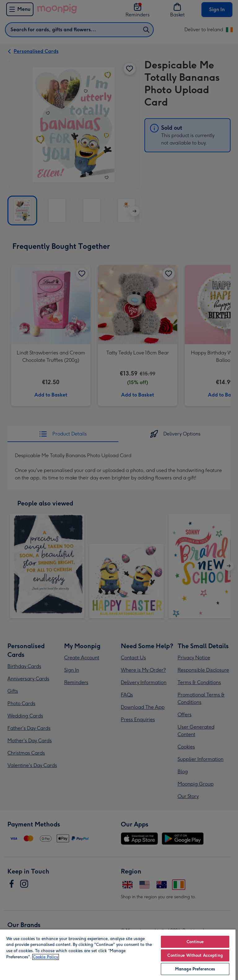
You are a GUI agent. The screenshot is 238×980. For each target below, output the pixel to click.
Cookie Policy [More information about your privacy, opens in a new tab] (46, 957)
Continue (195, 942)
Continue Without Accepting (195, 955)
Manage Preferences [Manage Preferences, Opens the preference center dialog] (195, 969)
